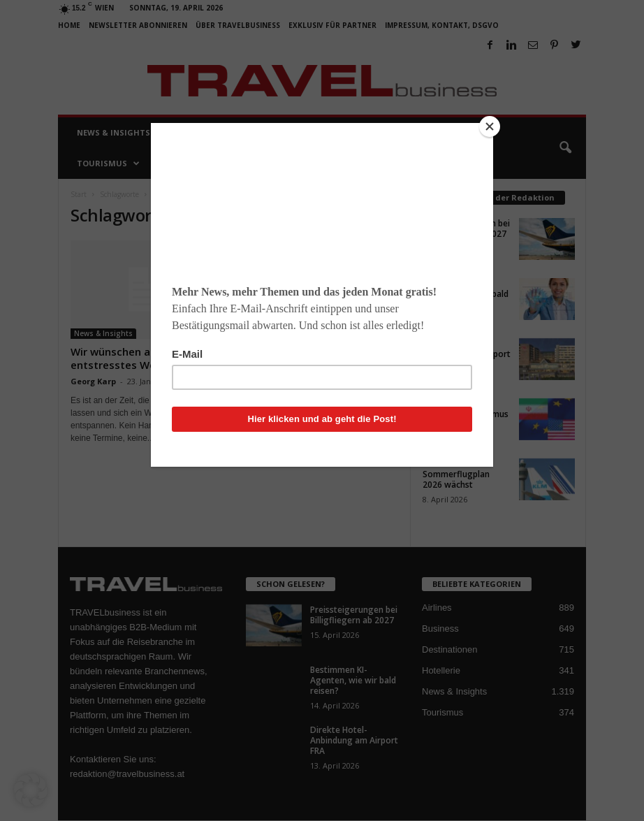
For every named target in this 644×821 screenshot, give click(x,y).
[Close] (490, 126)
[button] (31, 790)
